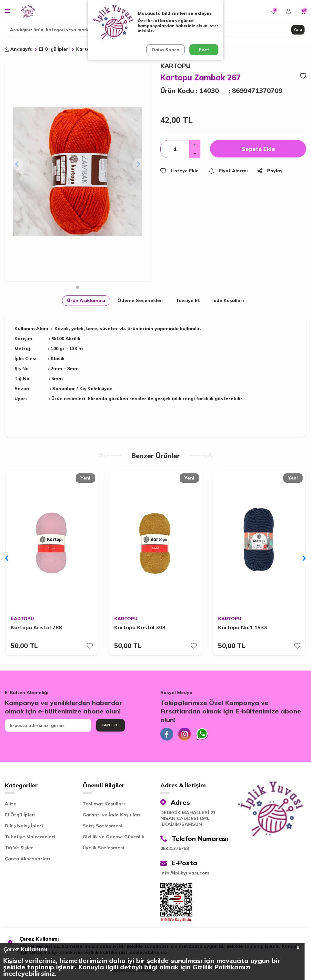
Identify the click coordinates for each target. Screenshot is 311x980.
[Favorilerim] (273, 11)
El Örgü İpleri (54, 49)
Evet (204, 50)
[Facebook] (167, 734)
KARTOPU (176, 66)
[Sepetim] (303, 11)
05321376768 (175, 848)
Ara (298, 29)
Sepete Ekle (258, 149)
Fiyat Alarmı (228, 171)
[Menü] (8, 11)
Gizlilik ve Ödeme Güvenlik (113, 837)
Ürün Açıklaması (86, 300)
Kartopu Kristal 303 (140, 627)
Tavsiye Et (188, 300)
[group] (78, 171)
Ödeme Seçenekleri (140, 300)
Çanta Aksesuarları (28, 859)
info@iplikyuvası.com (185, 873)
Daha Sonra (166, 50)
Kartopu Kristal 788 (36, 627)
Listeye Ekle (180, 171)
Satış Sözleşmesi (102, 826)
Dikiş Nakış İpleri (24, 826)
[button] (78, 287)
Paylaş (270, 171)
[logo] (28, 11)
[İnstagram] (185, 734)
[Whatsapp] (202, 734)
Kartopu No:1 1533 (243, 627)
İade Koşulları (228, 300)
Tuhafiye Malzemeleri (30, 837)
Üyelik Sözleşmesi (103, 848)
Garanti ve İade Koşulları (111, 815)
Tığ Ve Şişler (19, 848)
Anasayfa (19, 49)
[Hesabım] (288, 11)
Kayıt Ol (110, 725)
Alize (11, 804)
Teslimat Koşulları (104, 804)
